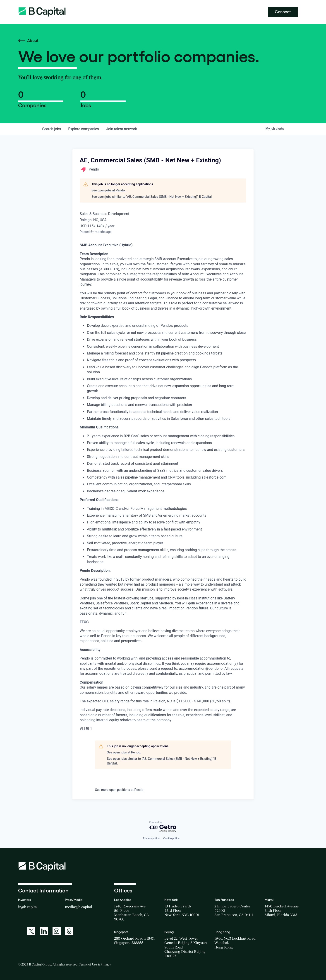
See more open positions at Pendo (119, 790)
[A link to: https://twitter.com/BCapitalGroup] (31, 931)
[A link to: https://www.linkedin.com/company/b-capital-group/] (44, 931)
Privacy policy (151, 838)
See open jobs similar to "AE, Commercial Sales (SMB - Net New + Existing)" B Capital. (152, 197)
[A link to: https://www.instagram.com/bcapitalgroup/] (57, 931)
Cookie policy (171, 838)
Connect (283, 12)
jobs (52, 129)
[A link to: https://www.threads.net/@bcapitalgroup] (69, 931)
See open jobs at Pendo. (109, 190)
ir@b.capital (28, 907)
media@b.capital (79, 907)
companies (83, 129)
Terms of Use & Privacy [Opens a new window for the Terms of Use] (95, 964)
